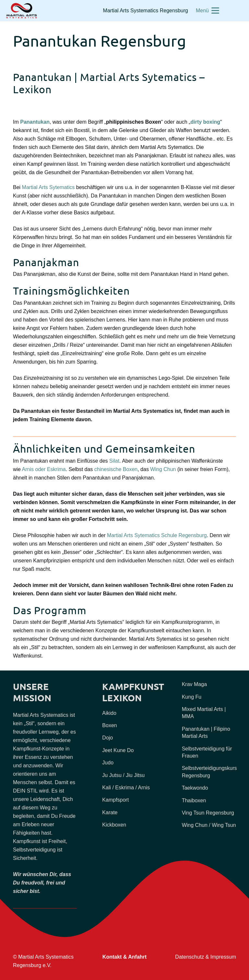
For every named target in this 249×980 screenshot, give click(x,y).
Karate (110, 812)
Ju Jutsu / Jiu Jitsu (123, 775)
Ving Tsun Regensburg (208, 813)
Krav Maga (194, 684)
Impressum (223, 957)
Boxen (109, 725)
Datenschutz (190, 957)
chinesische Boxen (116, 469)
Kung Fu (192, 697)
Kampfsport (115, 800)
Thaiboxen (194, 800)
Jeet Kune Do (118, 750)
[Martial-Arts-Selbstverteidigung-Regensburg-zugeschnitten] (22, 11)
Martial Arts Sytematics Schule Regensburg (157, 535)
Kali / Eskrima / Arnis (126, 788)
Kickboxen (114, 825)
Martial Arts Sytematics (48, 187)
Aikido (109, 713)
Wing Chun (163, 469)
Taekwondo (195, 788)
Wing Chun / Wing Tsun (209, 825)
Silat (114, 461)
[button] (207, 11)
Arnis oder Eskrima (44, 469)
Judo (108, 763)
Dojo (107, 738)
